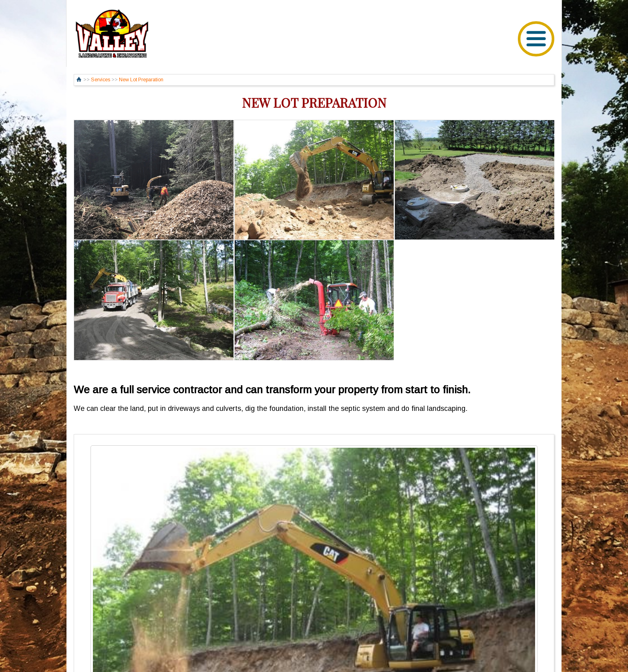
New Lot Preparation (141, 80)
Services (101, 80)
